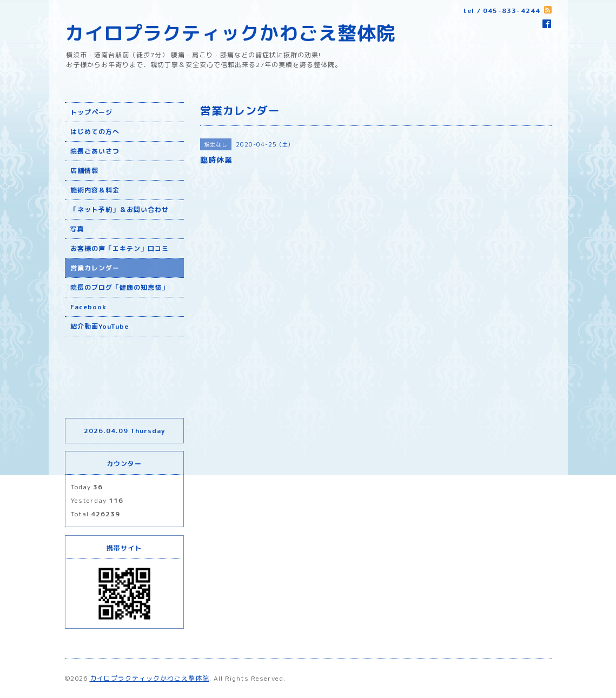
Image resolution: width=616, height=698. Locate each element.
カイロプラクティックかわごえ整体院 (230, 33)
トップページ (91, 112)
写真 (77, 229)
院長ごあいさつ (95, 151)
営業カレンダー (95, 268)
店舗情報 (84, 171)
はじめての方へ (95, 132)
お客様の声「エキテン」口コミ (120, 248)
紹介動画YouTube (100, 326)
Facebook (88, 307)
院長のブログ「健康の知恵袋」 (120, 287)
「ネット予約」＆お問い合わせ (120, 210)
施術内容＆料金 (95, 190)
